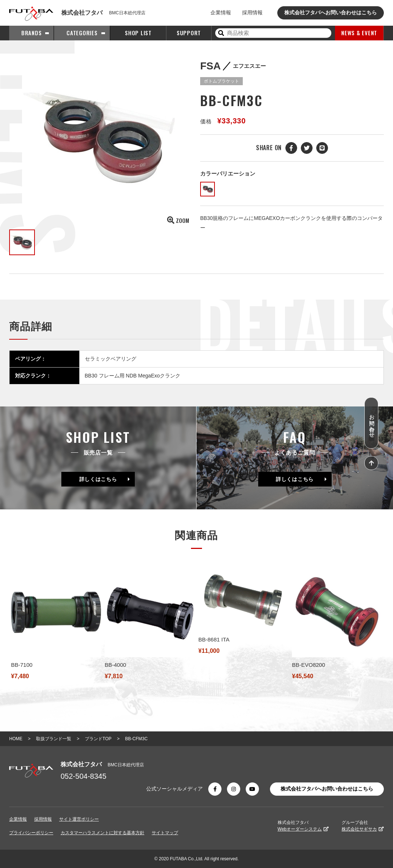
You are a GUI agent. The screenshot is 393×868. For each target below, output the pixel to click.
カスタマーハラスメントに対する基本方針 (102, 833)
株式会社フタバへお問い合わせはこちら (331, 12)
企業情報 (221, 12)
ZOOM (178, 220)
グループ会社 (363, 826)
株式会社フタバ (303, 826)
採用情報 (252, 12)
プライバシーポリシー (31, 833)
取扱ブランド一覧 (54, 739)
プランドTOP (98, 739)
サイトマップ (165, 833)
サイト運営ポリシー (79, 819)
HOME (16, 739)
